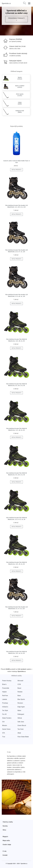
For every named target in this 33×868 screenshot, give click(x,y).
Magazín (5, 837)
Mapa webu (6, 841)
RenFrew (5, 696)
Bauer (19, 688)
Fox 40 (4, 714)
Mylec (19, 710)
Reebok (20, 692)
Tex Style (5, 710)
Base (19, 696)
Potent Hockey (7, 681)
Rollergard (21, 714)
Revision (20, 703)
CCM (19, 684)
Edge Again (21, 707)
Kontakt (5, 855)
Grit (3, 722)
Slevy (4, 830)
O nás (5, 851)
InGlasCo (5, 707)
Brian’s (4, 684)
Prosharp (5, 703)
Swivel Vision (6, 729)
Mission (5, 725)
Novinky (5, 826)
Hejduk (4, 692)
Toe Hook (21, 729)
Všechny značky (8, 822)
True (4, 737)
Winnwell (20, 681)
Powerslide (6, 688)
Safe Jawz (21, 722)
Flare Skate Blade (23, 737)
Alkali (19, 733)
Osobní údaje (7, 845)
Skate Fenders (7, 718)
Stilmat (20, 718)
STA (4, 733)
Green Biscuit (22, 725)
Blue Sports (21, 699)
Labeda (5, 699)
